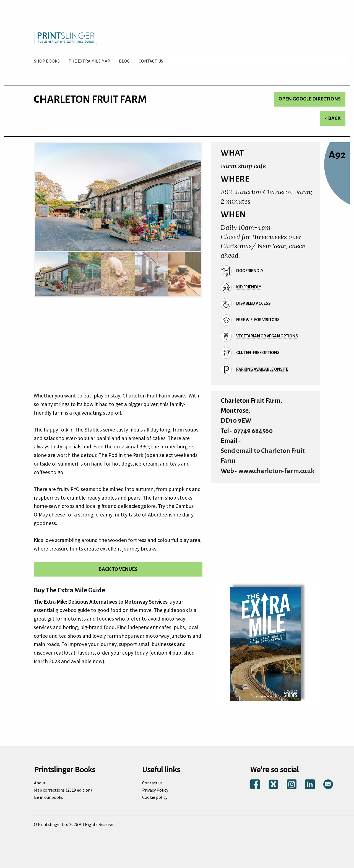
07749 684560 (253, 431)
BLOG (124, 61)
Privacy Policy (155, 790)
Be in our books (49, 797)
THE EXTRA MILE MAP (89, 61)
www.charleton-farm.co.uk (276, 471)
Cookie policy (155, 797)
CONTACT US (151, 61)
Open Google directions (310, 99)
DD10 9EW (236, 421)
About (40, 783)
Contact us (152, 783)
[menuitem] (47, 61)
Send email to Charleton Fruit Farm (263, 456)
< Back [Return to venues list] (333, 118)
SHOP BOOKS (47, 61)
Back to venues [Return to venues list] (118, 569)
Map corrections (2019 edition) (63, 790)
